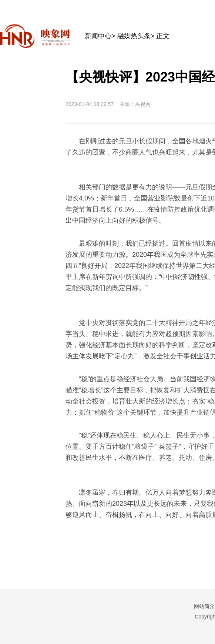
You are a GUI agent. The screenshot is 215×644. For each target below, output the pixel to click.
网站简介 (204, 606)
